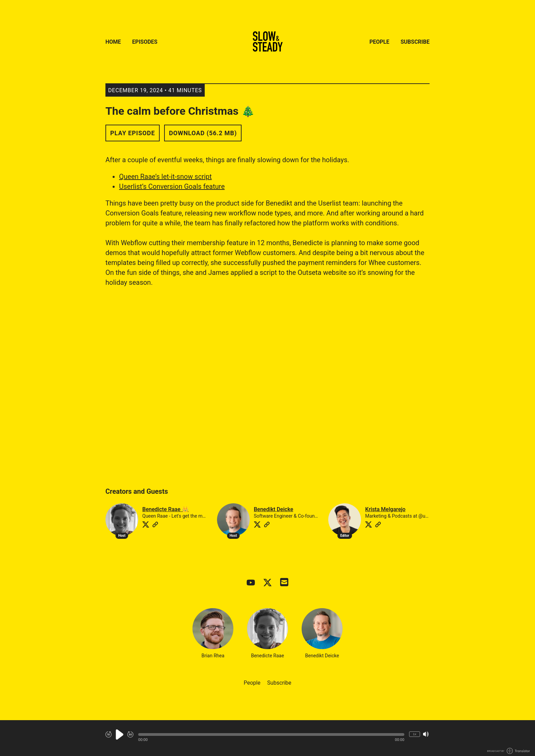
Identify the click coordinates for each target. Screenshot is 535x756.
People (379, 42)
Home (113, 42)
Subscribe (415, 42)
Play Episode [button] (133, 133)
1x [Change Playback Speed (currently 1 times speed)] (415, 734)
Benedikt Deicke (274, 509)
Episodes (145, 42)
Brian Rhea (213, 633)
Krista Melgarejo (385, 509)
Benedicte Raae (267, 633)
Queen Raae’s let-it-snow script (165, 177)
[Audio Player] (267, 738)
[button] (271, 734)
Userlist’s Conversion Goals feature (172, 186)
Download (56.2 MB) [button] (203, 133)
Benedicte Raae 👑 (165, 509)
